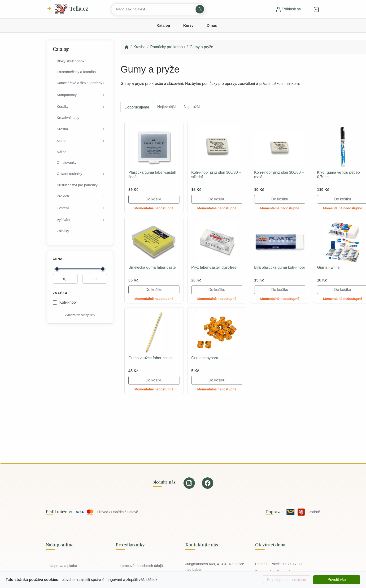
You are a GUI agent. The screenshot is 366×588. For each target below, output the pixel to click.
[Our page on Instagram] (189, 483)
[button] (316, 9)
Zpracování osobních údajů (142, 566)
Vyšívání (63, 220)
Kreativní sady (68, 118)
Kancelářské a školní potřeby (80, 83)
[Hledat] (200, 9)
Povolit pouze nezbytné (286, 580)
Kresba (62, 129)
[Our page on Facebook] (208, 483)
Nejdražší (192, 107)
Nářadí (62, 152)
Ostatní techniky (70, 174)
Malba (62, 141)
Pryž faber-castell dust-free (214, 267)
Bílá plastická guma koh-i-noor (280, 267)
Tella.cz (71, 9)
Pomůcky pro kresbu (168, 47)
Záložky (63, 231)
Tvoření (63, 208)
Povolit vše (337, 580)
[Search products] (158, 9)
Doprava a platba (64, 566)
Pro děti (63, 196)
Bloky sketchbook (71, 61)
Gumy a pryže (201, 47)
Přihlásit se (288, 9)
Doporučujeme (137, 107)
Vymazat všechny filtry (80, 315)
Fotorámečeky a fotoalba (76, 72)
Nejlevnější (166, 107)
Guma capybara (205, 358)
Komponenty (67, 95)
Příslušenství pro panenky (77, 185)
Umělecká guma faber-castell (153, 267)
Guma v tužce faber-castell (151, 358)
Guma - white (328, 267)
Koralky (63, 106)
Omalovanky (67, 162)
